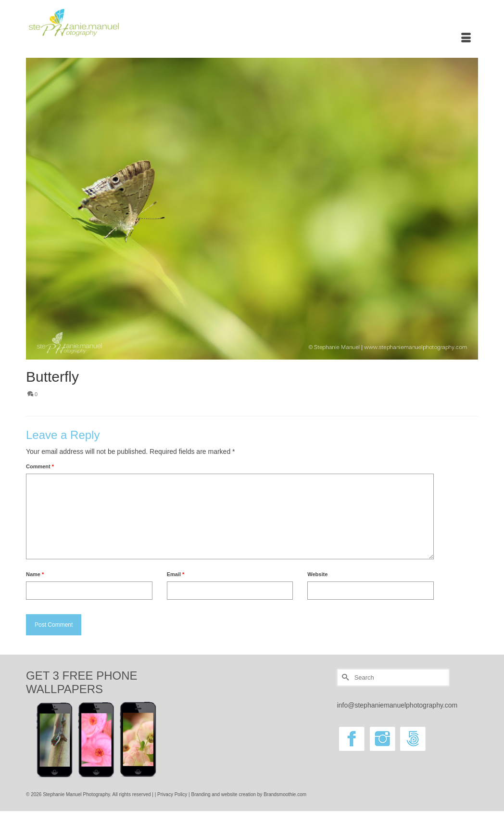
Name (35, 574)
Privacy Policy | (174, 794)
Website (317, 574)
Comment (40, 466)
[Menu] (466, 39)
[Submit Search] (344, 677)
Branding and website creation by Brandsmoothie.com (249, 794)
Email (176, 574)
